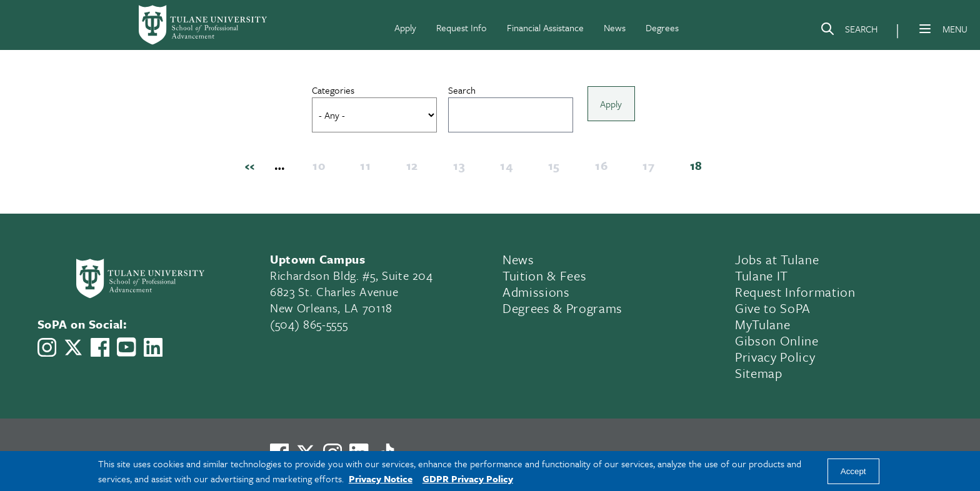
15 (558, 169)
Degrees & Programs (562, 311)
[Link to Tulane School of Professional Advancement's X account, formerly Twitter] (73, 350)
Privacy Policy (775, 360)
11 (369, 169)
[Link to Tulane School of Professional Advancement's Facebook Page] (100, 350)
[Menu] (925, 29)
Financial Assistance (545, 27)
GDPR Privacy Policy (468, 479)
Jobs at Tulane (777, 262)
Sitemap (759, 376)
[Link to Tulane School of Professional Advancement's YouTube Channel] (126, 350)
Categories (337, 90)
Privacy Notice (381, 479)
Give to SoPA (773, 311)
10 (322, 169)
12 (416, 169)
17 (652, 169)
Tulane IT (762, 279)
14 (510, 169)
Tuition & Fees (544, 279)
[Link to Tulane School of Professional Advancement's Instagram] (47, 350)
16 (605, 169)
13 (463, 169)
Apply (405, 27)
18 (700, 169)
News (615, 27)
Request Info (462, 27)
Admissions (536, 295)
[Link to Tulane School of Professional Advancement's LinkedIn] (153, 350)
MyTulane (762, 327)
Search (466, 90)
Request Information (795, 295)
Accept (853, 471)
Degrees (662, 27)
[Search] (849, 31)
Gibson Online (777, 344)
